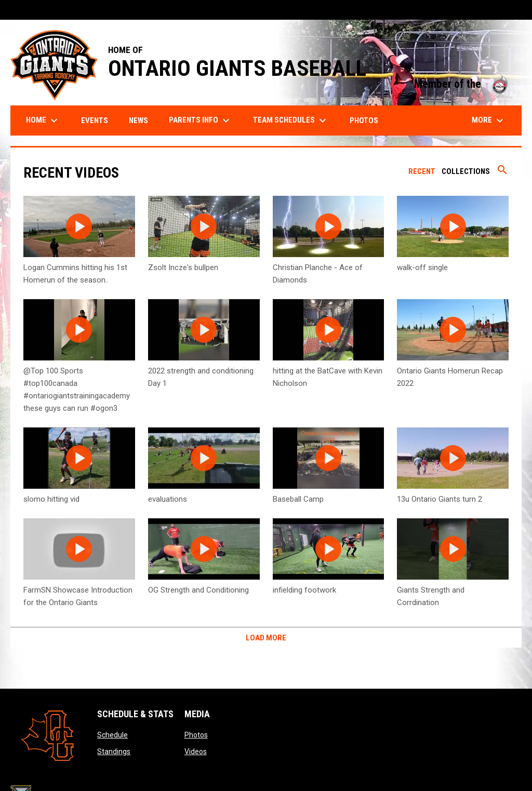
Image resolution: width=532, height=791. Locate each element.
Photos (196, 735)
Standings (114, 752)
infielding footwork (304, 590)
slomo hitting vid (51, 499)
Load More (266, 638)
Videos (196, 752)
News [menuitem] (138, 120)
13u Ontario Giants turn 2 (440, 499)
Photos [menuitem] (364, 120)
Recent (422, 171)
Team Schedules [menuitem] (291, 120)
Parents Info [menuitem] (201, 120)
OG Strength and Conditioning (198, 590)
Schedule (112, 735)
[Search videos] (502, 173)
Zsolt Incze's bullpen (183, 267)
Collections (466, 171)
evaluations (168, 499)
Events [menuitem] (95, 120)
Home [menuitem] (43, 120)
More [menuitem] (489, 120)
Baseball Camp (298, 499)
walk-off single (422, 267)
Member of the (463, 84)
